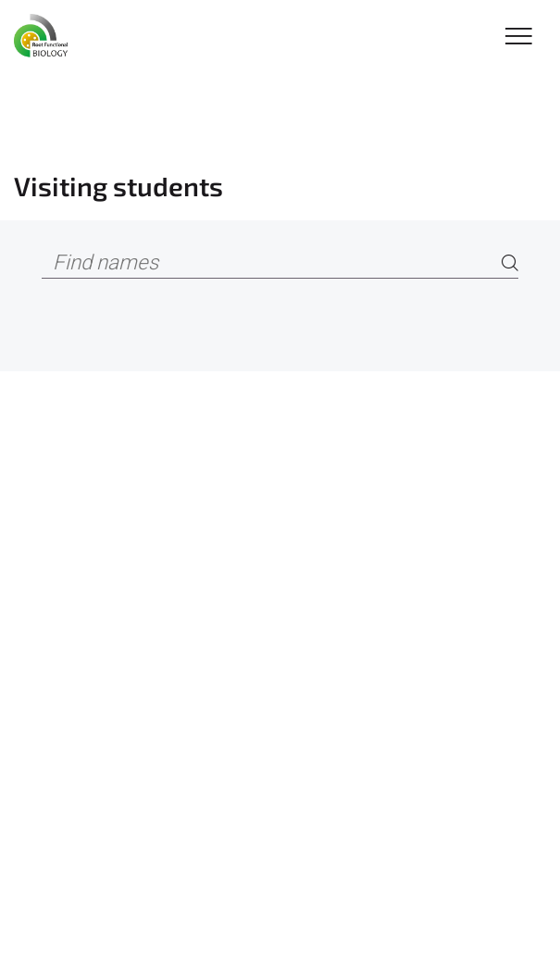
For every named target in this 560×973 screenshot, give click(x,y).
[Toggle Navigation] (519, 37)
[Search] (510, 263)
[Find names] (280, 263)
